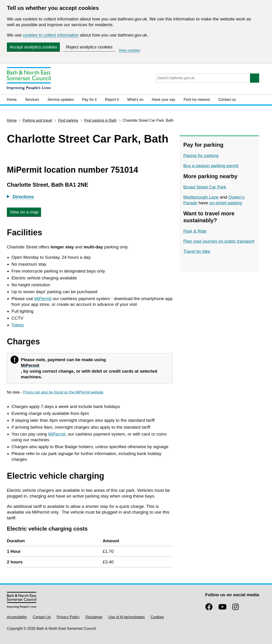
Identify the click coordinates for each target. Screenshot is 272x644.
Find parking (68, 120)
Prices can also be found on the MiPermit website (63, 392)
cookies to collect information (51, 35)
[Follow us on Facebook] (209, 608)
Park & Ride (195, 231)
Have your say (164, 100)
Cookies (157, 617)
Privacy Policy (68, 617)
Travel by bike (197, 251)
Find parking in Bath (100, 120)
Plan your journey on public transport (219, 241)
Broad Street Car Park (205, 187)
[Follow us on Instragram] (236, 608)
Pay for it (89, 100)
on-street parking (226, 203)
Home (12, 100)
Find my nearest (197, 100)
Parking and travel (37, 120)
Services (32, 100)
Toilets (18, 325)
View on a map (24, 212)
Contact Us (42, 617)
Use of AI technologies (126, 617)
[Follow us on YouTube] (222, 608)
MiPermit (43, 299)
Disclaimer (94, 617)
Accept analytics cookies (33, 47)
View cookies (129, 50)
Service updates (61, 100)
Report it (112, 100)
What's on (135, 100)
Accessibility (17, 617)
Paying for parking (201, 156)
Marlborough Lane (201, 197)
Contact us (227, 100)
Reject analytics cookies (89, 47)
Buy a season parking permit (211, 166)
